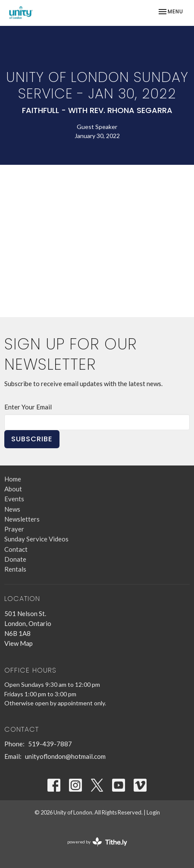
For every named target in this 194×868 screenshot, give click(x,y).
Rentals (15, 569)
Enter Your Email (28, 407)
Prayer (14, 529)
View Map (19, 643)
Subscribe (32, 439)
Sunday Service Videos (36, 539)
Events (14, 499)
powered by (97, 842)
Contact (16, 549)
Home (13, 479)
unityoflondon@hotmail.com (65, 756)
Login (153, 812)
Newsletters (22, 519)
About (13, 489)
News (12, 509)
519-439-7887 (50, 744)
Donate (15, 559)
